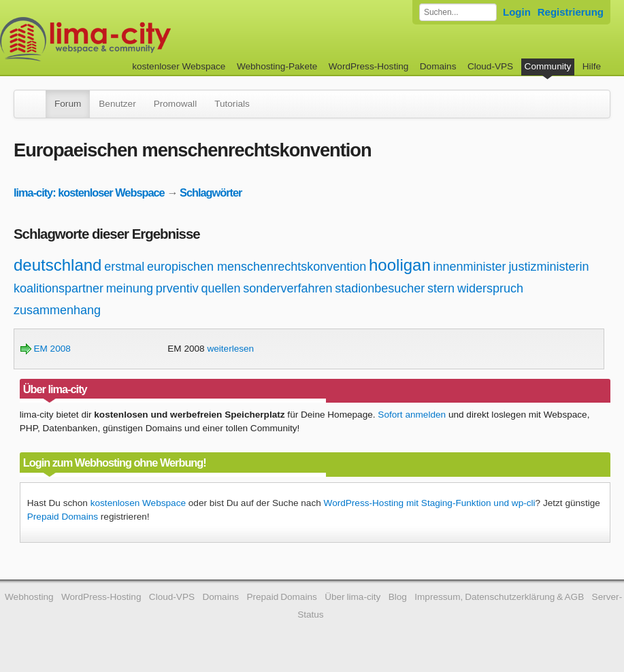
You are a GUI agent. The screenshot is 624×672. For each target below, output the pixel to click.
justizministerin (548, 267)
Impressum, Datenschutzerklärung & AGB (499, 597)
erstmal (124, 267)
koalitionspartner (59, 288)
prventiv (177, 288)
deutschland (58, 265)
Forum (68, 104)
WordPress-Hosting (369, 66)
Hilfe (592, 66)
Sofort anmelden (412, 415)
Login (517, 12)
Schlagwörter (211, 192)
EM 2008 (46, 349)
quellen (221, 288)
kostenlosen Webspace (138, 503)
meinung (130, 288)
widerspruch (490, 288)
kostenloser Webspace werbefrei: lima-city (136, 39)
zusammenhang (57, 310)
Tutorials (232, 104)
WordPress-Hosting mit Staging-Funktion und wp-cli (430, 503)
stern (441, 288)
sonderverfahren (288, 288)
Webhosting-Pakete (277, 66)
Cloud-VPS (490, 66)
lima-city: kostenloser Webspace (89, 192)
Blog (398, 597)
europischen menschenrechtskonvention (257, 267)
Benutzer (117, 104)
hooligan (400, 265)
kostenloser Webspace (179, 66)
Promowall (175, 104)
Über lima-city (352, 597)
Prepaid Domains (63, 517)
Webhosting (29, 597)
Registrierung (571, 12)
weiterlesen (230, 349)
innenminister (470, 267)
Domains (438, 66)
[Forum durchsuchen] (458, 12)
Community (548, 66)
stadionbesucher (380, 288)
